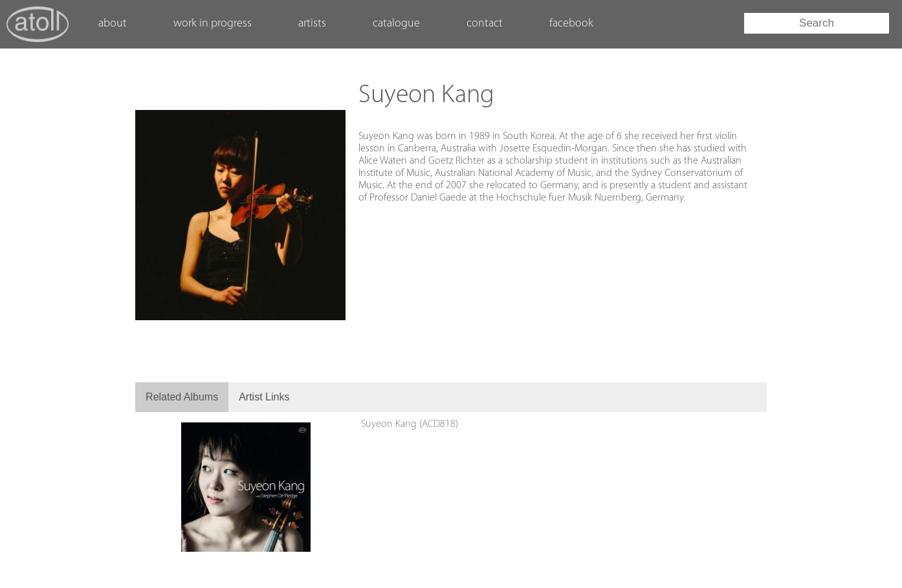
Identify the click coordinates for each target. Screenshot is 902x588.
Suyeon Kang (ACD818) (410, 424)
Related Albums (182, 397)
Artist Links (264, 397)
